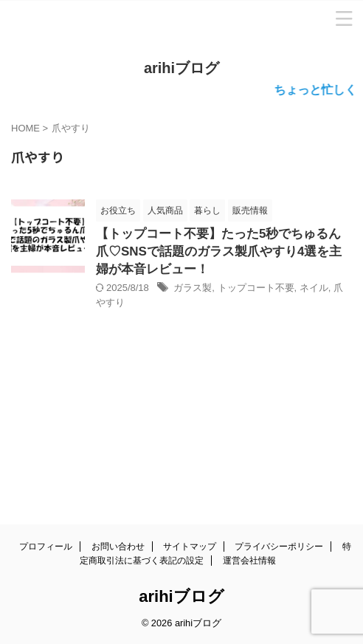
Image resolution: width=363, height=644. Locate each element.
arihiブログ (181, 68)
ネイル (314, 288)
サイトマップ (190, 547)
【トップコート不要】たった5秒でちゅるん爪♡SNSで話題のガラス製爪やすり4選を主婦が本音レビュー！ (219, 251)
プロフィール (46, 547)
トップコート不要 (256, 288)
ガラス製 (193, 288)
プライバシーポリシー (279, 547)
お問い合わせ (118, 547)
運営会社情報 (249, 561)
